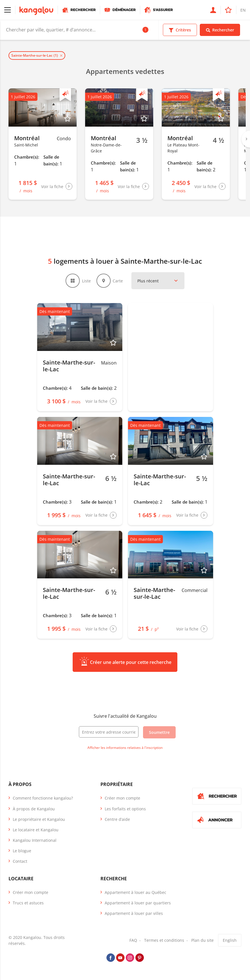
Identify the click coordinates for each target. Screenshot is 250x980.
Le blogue (22, 852)
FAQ (133, 941)
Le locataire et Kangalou (36, 831)
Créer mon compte (122, 799)
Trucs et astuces (28, 904)
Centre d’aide (117, 820)
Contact (20, 862)
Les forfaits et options (125, 810)
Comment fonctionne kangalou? (43, 799)
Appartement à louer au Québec (135, 893)
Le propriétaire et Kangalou (39, 820)
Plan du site (202, 941)
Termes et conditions (164, 941)
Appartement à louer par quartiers (138, 904)
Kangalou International (35, 841)
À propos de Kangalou (34, 810)
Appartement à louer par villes (134, 914)
